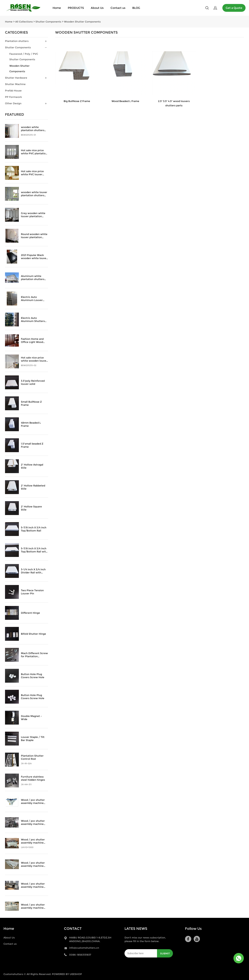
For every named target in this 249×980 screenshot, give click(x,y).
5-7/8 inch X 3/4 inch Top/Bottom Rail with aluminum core (34, 550)
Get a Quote (234, 8)
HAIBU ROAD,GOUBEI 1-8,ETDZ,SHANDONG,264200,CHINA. (90, 939)
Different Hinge (30, 613)
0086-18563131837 (80, 955)
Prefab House (13, 91)
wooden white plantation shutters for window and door (34, 129)
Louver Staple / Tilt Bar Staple (33, 739)
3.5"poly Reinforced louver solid (33, 382)
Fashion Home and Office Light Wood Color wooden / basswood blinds (32, 340)
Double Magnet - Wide (31, 718)
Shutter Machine (15, 84)
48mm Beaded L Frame (31, 424)
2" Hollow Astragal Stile (32, 466)
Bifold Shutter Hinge (33, 634)
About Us (97, 8)
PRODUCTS (76, 8)
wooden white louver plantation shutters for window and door (34, 194)
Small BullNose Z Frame (31, 403)
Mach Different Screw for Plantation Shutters (34, 655)
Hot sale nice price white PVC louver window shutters (32, 173)
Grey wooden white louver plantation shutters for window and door (33, 215)
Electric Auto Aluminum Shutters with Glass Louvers (33, 320)
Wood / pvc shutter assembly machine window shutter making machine (33, 801)
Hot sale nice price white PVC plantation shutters (34, 152)
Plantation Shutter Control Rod (32, 757)
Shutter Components (48, 22)
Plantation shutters (17, 41)
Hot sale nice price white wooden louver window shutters (34, 359)
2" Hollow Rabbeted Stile (33, 487)
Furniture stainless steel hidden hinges (33, 778)
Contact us (118, 8)
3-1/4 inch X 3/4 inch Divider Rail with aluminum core (33, 571)
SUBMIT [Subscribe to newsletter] (165, 954)
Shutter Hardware (16, 78)
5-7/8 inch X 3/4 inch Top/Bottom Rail (34, 529)
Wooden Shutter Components (82, 22)
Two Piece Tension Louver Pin (32, 592)
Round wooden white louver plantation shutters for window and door (34, 236)
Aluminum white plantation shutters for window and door (34, 278)
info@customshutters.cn (84, 948)
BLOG (136, 8)
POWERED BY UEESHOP (67, 974)
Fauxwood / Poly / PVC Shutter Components (24, 57)
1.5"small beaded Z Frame (32, 445)
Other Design (13, 103)
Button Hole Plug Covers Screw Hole (33, 676)
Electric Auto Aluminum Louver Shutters (32, 299)
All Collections (24, 22)
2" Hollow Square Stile (31, 508)
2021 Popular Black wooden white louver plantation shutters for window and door (34, 257)
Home (57, 8)
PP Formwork (13, 97)
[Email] (141, 953)
